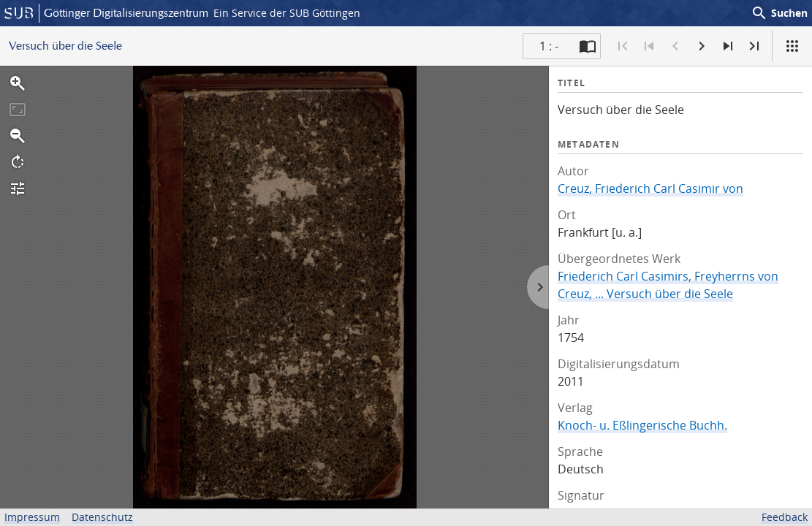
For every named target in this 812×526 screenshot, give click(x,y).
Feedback (785, 517)
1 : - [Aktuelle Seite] (549, 46)
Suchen (779, 13)
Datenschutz (102, 517)
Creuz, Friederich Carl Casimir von (650, 188)
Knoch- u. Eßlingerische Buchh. (642, 425)
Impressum (32, 517)
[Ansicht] (792, 46)
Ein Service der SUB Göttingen (287, 13)
